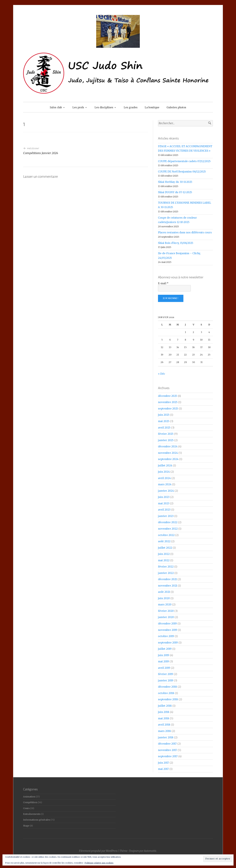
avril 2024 (164, 478)
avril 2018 (164, 725)
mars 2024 (165, 484)
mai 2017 (163, 769)
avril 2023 (164, 510)
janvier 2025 (166, 440)
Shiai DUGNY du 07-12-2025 (175, 192)
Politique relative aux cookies (99, 863)
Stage (26, 826)
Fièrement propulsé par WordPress (98, 851)
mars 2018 (164, 731)
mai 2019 (163, 661)
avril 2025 (164, 428)
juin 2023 (164, 497)
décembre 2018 (167, 687)
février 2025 (166, 434)
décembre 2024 (168, 446)
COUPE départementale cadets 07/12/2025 (184, 161)
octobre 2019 (166, 636)
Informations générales (37, 820)
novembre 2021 (168, 586)
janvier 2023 (166, 516)
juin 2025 (164, 415)
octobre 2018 (166, 693)
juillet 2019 (165, 649)
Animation (29, 797)
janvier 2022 (166, 573)
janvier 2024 (166, 491)
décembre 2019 (167, 624)
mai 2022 (164, 560)
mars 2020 (165, 605)
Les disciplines (104, 107)
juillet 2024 (165, 466)
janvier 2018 (166, 737)
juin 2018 (164, 712)
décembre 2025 (168, 396)
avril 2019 (164, 668)
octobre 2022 (166, 535)
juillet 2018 (165, 706)
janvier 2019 (166, 680)
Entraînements (32, 814)
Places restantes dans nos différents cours (185, 232)
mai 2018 (164, 718)
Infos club (56, 107)
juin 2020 (164, 598)
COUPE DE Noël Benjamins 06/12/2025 (182, 172)
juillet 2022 (165, 548)
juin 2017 (163, 763)
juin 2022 (164, 554)
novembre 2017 (167, 750)
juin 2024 (164, 472)
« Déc (162, 374)
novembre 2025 (168, 402)
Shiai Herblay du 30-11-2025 (175, 182)
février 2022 (166, 567)
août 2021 (164, 592)
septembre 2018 (168, 699)
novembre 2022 (168, 529)
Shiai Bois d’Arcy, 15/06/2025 (176, 243)
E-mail (163, 283)
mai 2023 (164, 503)
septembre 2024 (168, 459)
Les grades (131, 107)
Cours (26, 808)
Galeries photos (176, 107)
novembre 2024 (168, 453)
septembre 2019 (168, 643)
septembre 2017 (168, 756)
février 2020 (166, 611)
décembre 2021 (167, 579)
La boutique (152, 107)
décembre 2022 (168, 522)
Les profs (78, 107)
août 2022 (164, 541)
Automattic (150, 851)
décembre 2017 (167, 744)
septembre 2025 (168, 409)
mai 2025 (164, 421)
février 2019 (166, 674)
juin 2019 (164, 655)
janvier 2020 (166, 617)
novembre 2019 (168, 630)
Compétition (30, 802)
